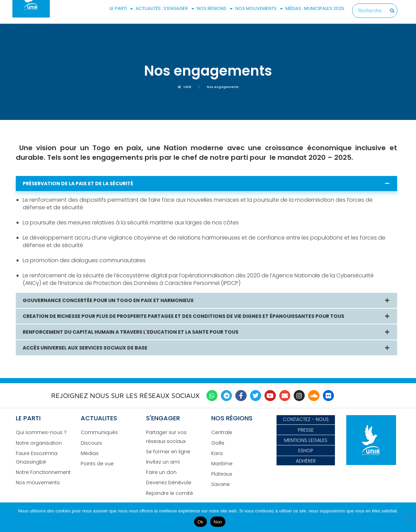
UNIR (184, 87)
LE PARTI (121, 9)
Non (218, 522)
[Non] (407, 517)
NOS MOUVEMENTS (259, 9)
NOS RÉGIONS (215, 9)
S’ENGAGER (179, 9)
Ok (200, 522)
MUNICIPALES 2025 (324, 8)
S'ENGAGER (163, 418)
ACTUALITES (99, 418)
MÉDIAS (293, 8)
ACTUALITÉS (148, 8)
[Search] (392, 11)
